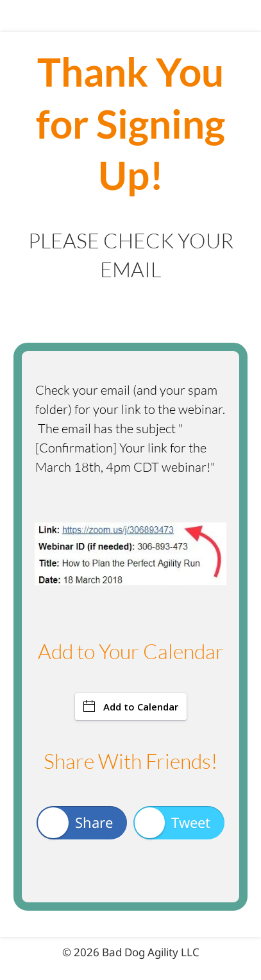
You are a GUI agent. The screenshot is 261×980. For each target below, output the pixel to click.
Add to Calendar (131, 707)
